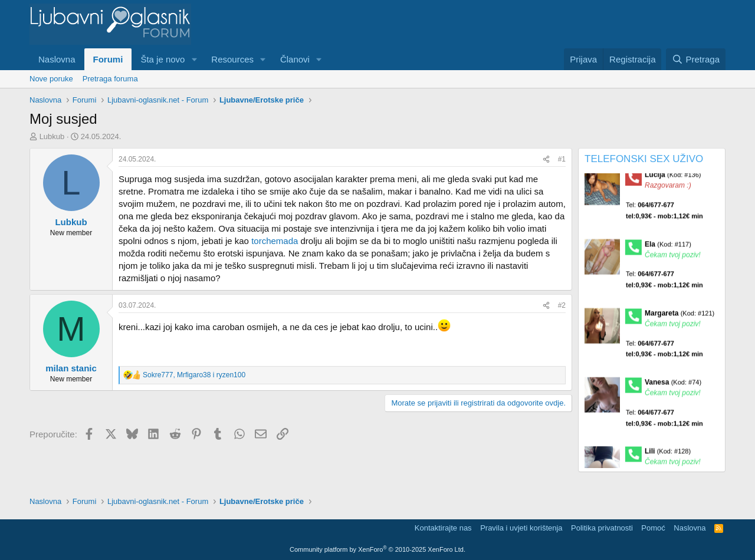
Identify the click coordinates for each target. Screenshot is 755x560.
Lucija (673, 179)
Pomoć (653, 528)
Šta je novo (163, 59)
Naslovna (57, 59)
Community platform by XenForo (377, 549)
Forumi (108, 59)
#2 (562, 305)
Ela (668, 248)
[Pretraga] (696, 59)
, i (194, 375)
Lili (668, 455)
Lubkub (52, 136)
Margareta (679, 317)
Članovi (295, 59)
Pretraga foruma (110, 79)
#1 (562, 159)
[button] (194, 59)
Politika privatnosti (602, 528)
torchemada (275, 241)
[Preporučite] (546, 159)
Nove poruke (51, 79)
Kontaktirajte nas (443, 528)
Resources (232, 59)
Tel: (664, 214)
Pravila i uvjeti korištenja (521, 528)
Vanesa (673, 386)
